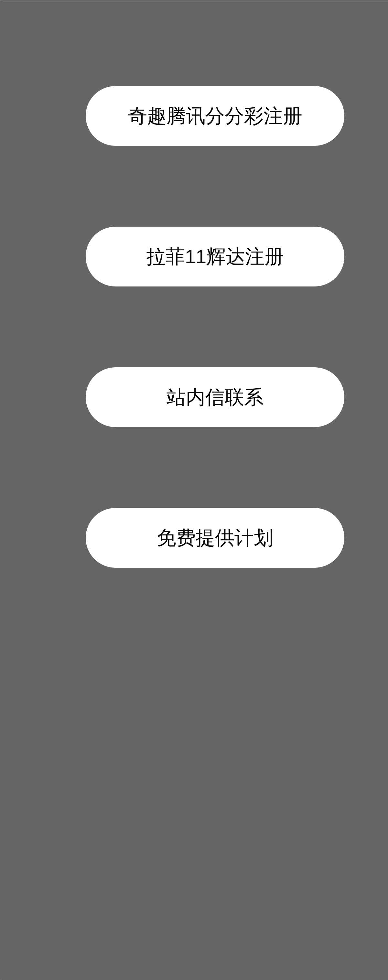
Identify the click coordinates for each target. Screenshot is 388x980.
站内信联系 (215, 397)
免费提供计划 (215, 538)
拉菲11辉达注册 (215, 257)
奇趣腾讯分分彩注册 (215, 116)
